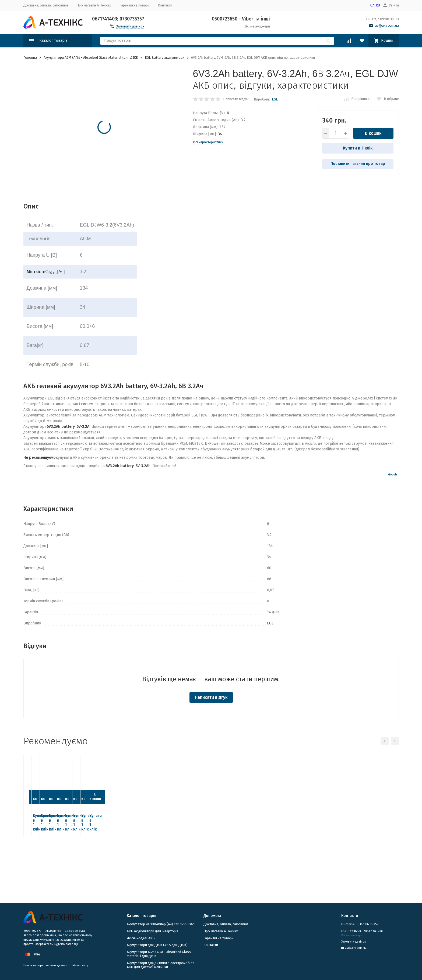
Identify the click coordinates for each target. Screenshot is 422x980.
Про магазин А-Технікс (94, 5)
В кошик (373, 133)
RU (378, 5)
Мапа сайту (80, 965)
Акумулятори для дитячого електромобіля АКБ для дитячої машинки (161, 965)
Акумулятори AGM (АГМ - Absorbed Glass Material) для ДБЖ (91, 58)
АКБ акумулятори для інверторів (153, 931)
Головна (30, 58)
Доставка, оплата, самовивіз (46, 5)
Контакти (165, 5)
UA (372, 5)
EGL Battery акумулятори (165, 58)
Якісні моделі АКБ (141, 938)
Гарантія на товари (135, 5)
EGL (275, 99)
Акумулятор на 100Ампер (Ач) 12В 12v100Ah (161, 924)
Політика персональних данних (45, 965)
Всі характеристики (208, 142)
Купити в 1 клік (358, 148)
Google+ (393, 475)
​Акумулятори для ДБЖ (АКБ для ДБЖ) (157, 945)
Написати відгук (236, 99)
